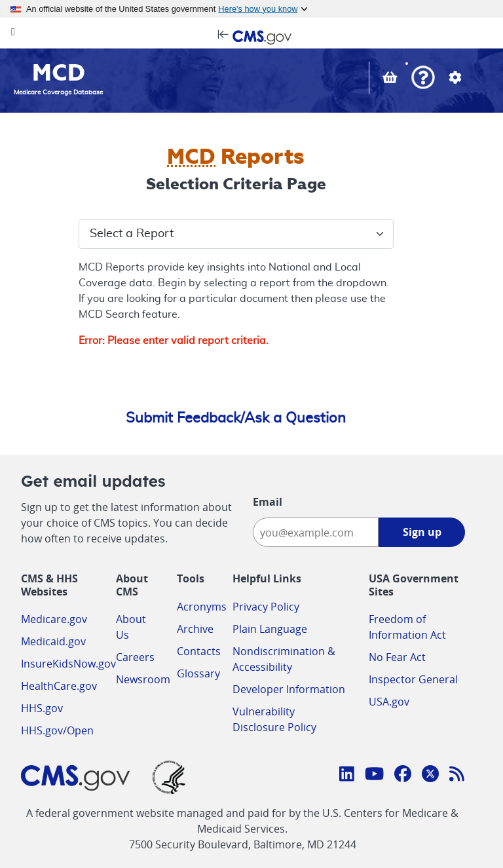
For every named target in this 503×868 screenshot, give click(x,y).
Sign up (422, 532)
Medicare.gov (54, 619)
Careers (135, 657)
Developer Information (289, 689)
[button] (423, 79)
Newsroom (143, 679)
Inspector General (413, 679)
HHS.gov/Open (57, 730)
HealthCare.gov (59, 686)
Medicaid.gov (53, 641)
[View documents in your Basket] (391, 79)
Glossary (198, 673)
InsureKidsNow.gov (68, 664)
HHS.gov (42, 708)
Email (268, 502)
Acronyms (202, 607)
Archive (195, 629)
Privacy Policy (266, 607)
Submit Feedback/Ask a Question (236, 418)
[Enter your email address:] (316, 532)
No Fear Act (397, 657)
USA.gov (389, 702)
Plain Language (270, 629)
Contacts (199, 651)
